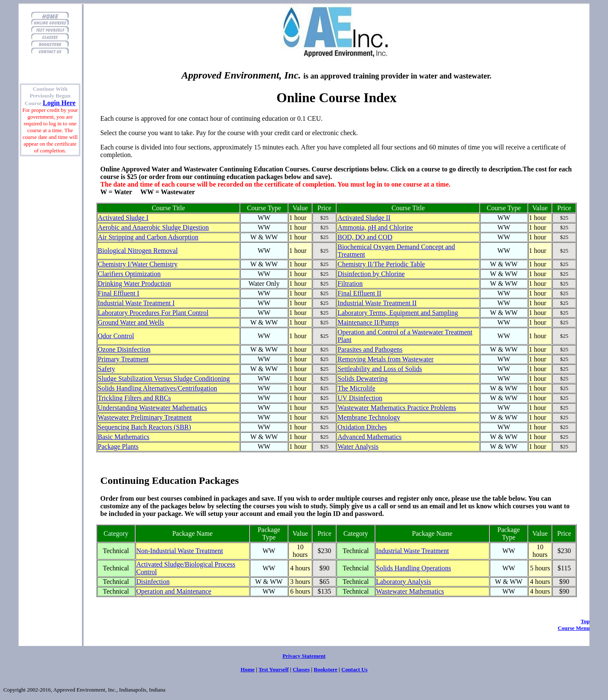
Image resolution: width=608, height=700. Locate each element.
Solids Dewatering (362, 378)
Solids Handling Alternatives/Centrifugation (158, 388)
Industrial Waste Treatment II (377, 303)
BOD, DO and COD (365, 237)
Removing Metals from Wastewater (385, 359)
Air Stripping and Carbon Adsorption (148, 237)
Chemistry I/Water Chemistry (138, 264)
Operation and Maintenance (174, 591)
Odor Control (116, 336)
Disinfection (153, 582)
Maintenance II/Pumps (368, 322)
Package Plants (118, 446)
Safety (107, 369)
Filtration (350, 284)
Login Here (59, 103)
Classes (301, 669)
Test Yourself (274, 669)
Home (248, 669)
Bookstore (326, 669)
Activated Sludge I (123, 218)
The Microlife (356, 388)
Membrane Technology (369, 417)
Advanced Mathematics (369, 437)
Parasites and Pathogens (370, 349)
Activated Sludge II (364, 218)
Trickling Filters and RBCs (134, 398)
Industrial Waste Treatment (413, 551)
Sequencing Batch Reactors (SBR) (145, 427)
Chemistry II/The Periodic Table (381, 264)
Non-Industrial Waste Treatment (180, 551)
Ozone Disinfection (124, 349)
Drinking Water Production (135, 284)
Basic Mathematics (124, 437)
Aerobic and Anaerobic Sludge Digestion (153, 227)
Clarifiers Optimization (129, 274)
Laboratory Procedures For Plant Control (153, 313)
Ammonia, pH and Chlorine (375, 227)
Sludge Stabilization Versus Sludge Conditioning (164, 378)
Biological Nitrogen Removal (138, 251)
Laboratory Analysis (404, 582)
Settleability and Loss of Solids (380, 369)
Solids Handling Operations (414, 568)
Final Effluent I (119, 293)
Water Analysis (358, 446)
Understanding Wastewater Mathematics (153, 408)
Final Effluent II (359, 293)
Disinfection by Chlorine (371, 274)
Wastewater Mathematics (410, 591)
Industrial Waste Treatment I (136, 303)
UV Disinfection (360, 398)
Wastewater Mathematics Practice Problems (397, 408)
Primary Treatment (123, 359)
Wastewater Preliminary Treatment (145, 417)
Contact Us (354, 669)
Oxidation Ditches (362, 427)
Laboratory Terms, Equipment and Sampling (398, 313)
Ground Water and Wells (131, 322)
